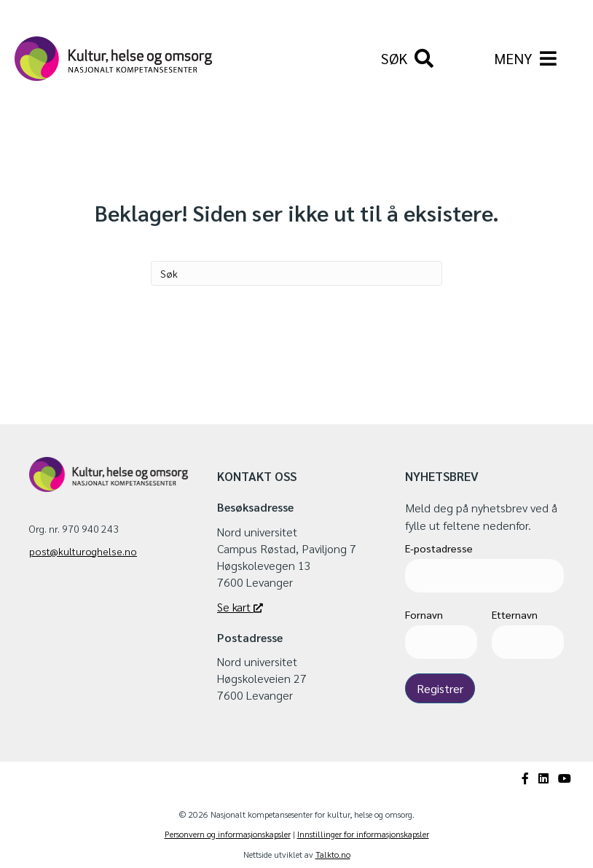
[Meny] (525, 58)
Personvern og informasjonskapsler (228, 834)
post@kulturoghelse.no (83, 551)
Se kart (240, 607)
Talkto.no (333, 854)
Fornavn (424, 614)
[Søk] (407, 58)
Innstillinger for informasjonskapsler (363, 834)
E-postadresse (439, 548)
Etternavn (515, 614)
